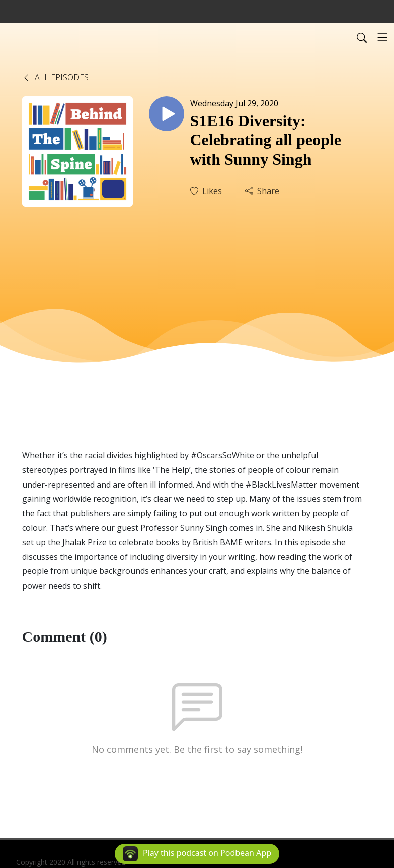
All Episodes (55, 77)
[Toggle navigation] (382, 37)
